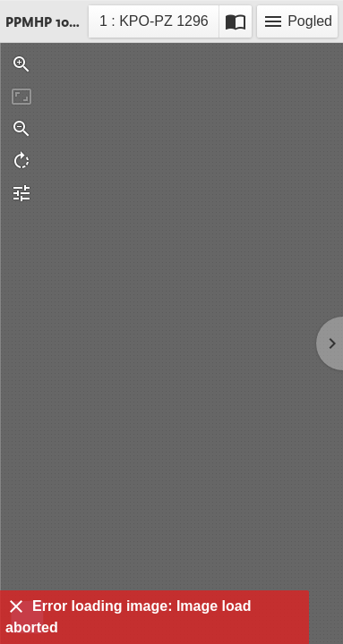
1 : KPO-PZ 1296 (154, 24)
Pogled (297, 21)
